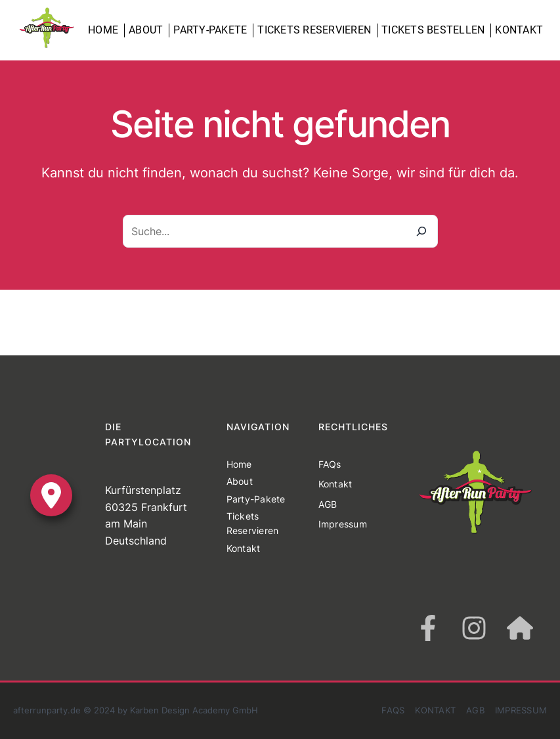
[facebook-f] (428, 628)
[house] (520, 628)
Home (103, 30)
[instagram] (474, 628)
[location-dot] (51, 495)
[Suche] (421, 231)
